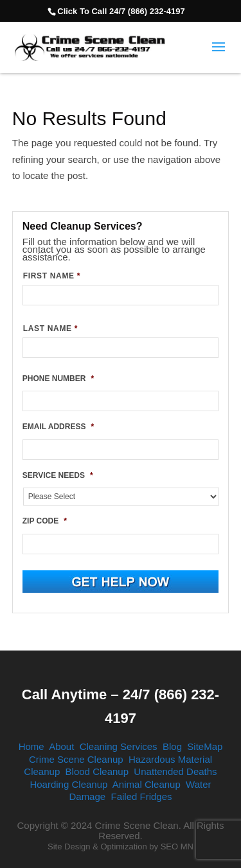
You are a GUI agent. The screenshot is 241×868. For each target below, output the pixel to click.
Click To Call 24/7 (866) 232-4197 (121, 11)
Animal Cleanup (147, 784)
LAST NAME (50, 328)
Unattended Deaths (175, 771)
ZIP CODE (45, 521)
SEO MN (177, 847)
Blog (172, 746)
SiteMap (205, 746)
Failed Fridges (142, 796)
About (61, 746)
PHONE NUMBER (58, 379)
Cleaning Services (119, 746)
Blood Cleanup (97, 771)
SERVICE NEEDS (58, 475)
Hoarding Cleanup (68, 784)
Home (31, 746)
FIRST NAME (52, 276)
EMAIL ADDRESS (58, 427)
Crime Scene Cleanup (76, 759)
